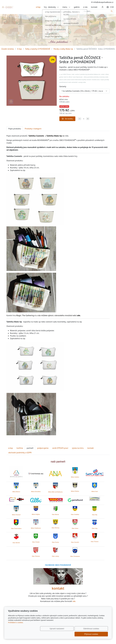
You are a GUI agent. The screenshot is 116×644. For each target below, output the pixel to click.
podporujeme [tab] (43, 448)
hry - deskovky (51, 7)
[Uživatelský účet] (103, 7)
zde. (74, 601)
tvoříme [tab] (20, 448)
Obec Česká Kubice (16, 528)
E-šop (19, 49)
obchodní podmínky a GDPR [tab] (20, 453)
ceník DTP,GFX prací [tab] (60, 448)
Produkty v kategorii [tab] (33, 129)
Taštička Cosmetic (36, 136)
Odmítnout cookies (75, 634)
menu (66, 7)
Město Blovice (16, 492)
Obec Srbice (75, 528)
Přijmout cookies (97, 634)
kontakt (94, 7)
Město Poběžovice (36, 528)
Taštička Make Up (54, 136)
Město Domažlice (36, 492)
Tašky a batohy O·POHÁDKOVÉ (38, 49)
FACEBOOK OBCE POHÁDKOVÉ (58, 565)
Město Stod (95, 491)
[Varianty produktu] (84, 91)
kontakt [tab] (90, 448)
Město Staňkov (75, 477)
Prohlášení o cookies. (16, 628)
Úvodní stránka (8, 49)
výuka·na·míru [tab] (78, 448)
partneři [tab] (30, 448)
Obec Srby (95, 528)
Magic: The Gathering (25, 315)
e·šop (38, 7)
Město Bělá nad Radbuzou (55, 492)
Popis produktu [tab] (15, 129)
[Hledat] (112, 11)
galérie (77, 7)
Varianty (63, 86)
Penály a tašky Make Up (63, 49)
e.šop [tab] (11, 448)
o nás (85, 7)
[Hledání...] (96, 11)
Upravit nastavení (53, 634)
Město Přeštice (75, 491)
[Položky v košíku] (108, 7)
